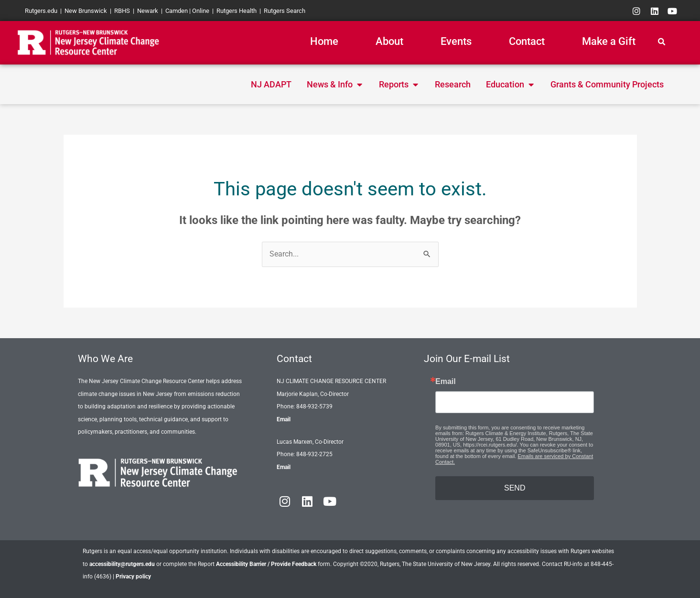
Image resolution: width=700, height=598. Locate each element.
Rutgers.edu (41, 11)
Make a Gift (609, 41)
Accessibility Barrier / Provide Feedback (266, 564)
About (389, 41)
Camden (177, 11)
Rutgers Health (237, 11)
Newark (148, 11)
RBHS (122, 11)
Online (201, 11)
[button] (661, 42)
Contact (527, 41)
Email (284, 419)
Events (456, 41)
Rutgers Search (285, 11)
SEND (515, 488)
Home (324, 41)
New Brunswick (86, 11)
